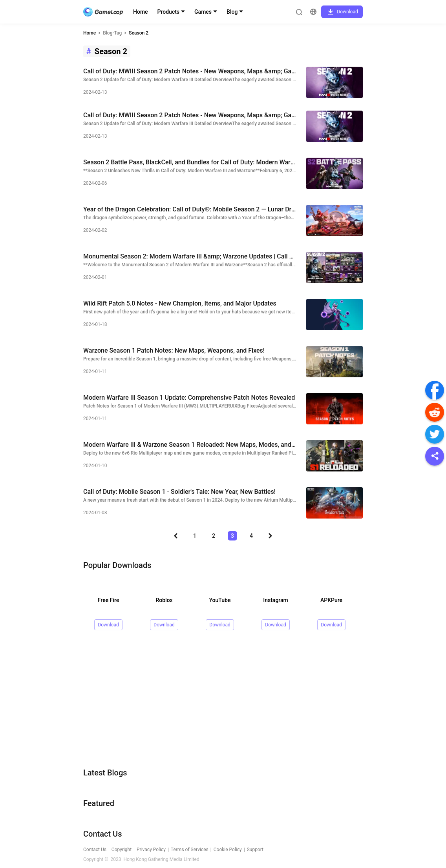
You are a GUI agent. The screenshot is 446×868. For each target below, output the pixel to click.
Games (203, 12)
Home (141, 12)
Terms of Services (190, 850)
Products (169, 12)
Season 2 (139, 33)
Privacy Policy (151, 850)
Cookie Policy (228, 850)
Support (255, 850)
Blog (232, 12)
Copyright (122, 850)
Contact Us (95, 850)
